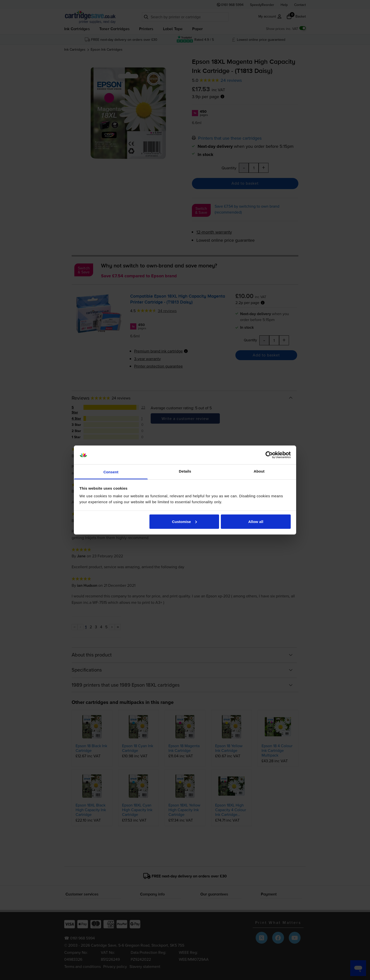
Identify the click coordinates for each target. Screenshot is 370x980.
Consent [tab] (111, 472)
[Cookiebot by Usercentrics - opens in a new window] (269, 455)
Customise (184, 521)
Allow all (256, 521)
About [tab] (259, 471)
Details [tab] (185, 471)
